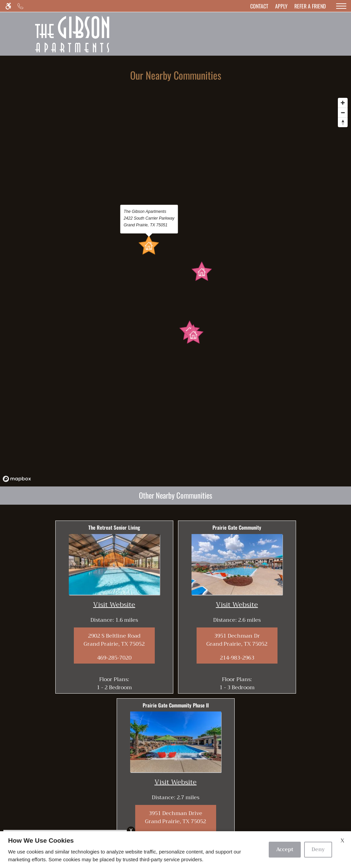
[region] (175, 290)
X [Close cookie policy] (342, 841)
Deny (318, 849)
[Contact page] (259, 6)
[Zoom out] (343, 113)
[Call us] (20, 6)
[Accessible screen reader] (8, 6)
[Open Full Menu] (341, 6)
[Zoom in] (343, 103)
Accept (285, 849)
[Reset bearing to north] (343, 122)
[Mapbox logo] (17, 479)
